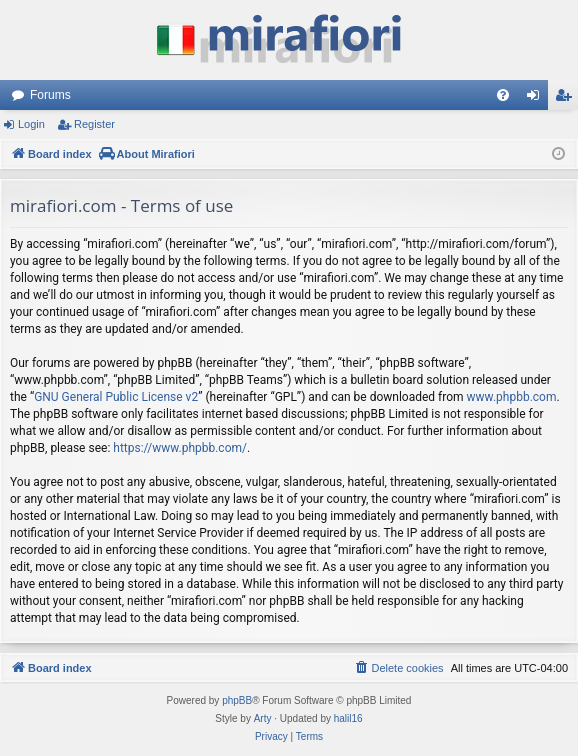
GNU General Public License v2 (116, 397)
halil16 (348, 718)
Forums (50, 95)
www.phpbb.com (512, 397)
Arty (263, 718)
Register (94, 124)
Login (31, 124)
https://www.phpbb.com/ (180, 448)
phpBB (237, 700)
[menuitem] (503, 95)
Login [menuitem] (537, 99)
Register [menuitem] (567, 99)
